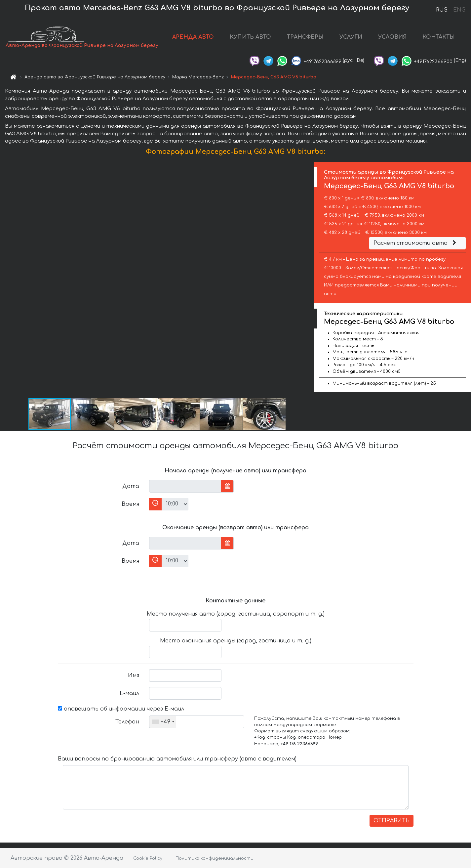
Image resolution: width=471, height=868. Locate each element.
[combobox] (163, 722)
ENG (459, 10)
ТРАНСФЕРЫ (305, 37)
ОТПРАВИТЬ (392, 821)
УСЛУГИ (351, 37)
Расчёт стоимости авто (416, 243)
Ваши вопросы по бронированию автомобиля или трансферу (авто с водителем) (177, 759)
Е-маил (129, 693)
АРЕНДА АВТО (193, 37)
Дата (131, 486)
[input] (185, 486)
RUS (442, 10)
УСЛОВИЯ (392, 37)
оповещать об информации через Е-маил (121, 709)
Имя (134, 675)
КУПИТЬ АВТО (250, 37)
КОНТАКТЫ (439, 37)
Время (130, 504)
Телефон (127, 722)
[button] (308, 280)
